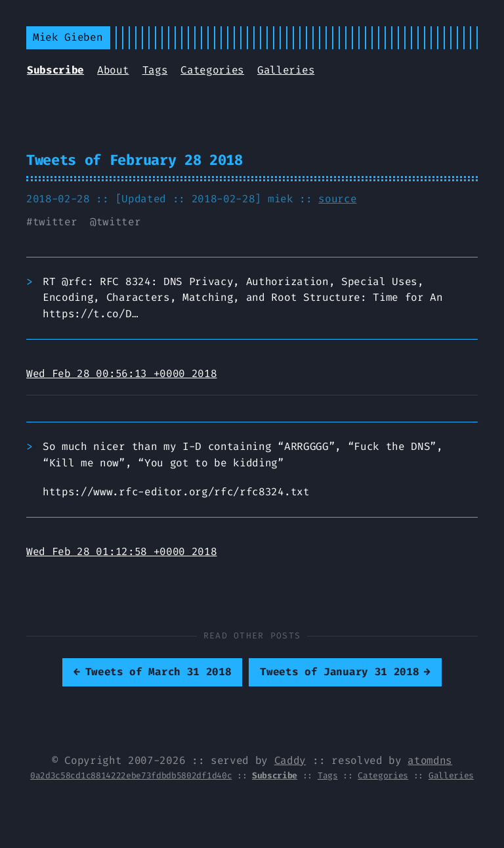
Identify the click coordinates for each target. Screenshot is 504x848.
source (337, 199)
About (113, 70)
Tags (155, 70)
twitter (55, 222)
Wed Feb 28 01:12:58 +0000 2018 (121, 551)
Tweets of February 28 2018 (135, 160)
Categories (212, 70)
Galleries (286, 70)
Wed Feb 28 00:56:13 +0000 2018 (121, 373)
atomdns (430, 760)
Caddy (290, 760)
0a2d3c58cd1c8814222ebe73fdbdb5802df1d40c (131, 775)
